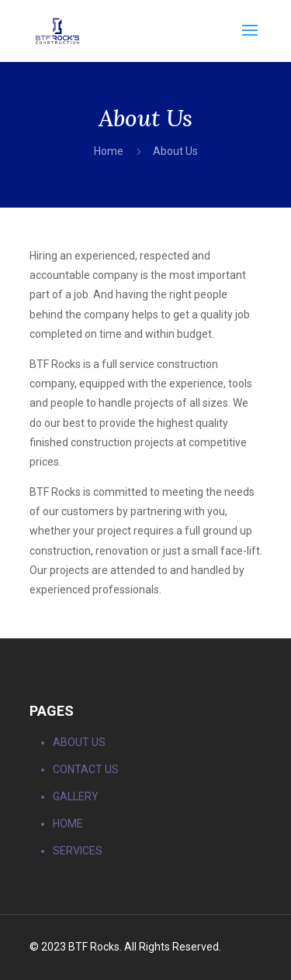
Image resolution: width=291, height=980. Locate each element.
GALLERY (76, 796)
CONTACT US (86, 769)
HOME (68, 824)
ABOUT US (79, 742)
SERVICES (78, 851)
